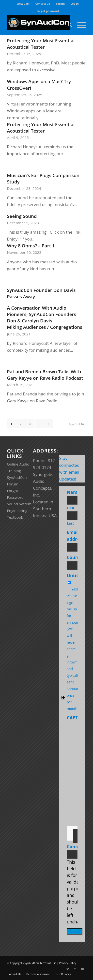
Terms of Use (48, 963)
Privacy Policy (68, 963)
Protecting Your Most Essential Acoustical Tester (41, 44)
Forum (60, 4)
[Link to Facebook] (75, 969)
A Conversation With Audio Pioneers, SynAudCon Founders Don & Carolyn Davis (41, 314)
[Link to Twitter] (68, 969)
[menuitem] (23, 4)
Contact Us (43, 4)
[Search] (68, 25)
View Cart (23, 4)
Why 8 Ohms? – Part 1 (31, 246)
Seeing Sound (22, 216)
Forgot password (48, 11)
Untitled (76, 575)
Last (70, 523)
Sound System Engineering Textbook (19, 511)
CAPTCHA (77, 718)
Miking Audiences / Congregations (45, 327)
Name (74, 492)
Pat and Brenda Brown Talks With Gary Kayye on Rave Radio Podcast (45, 375)
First (70, 508)
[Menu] (79, 25)
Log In (75, 4)
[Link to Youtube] (82, 969)
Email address (76, 536)
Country (77, 557)
